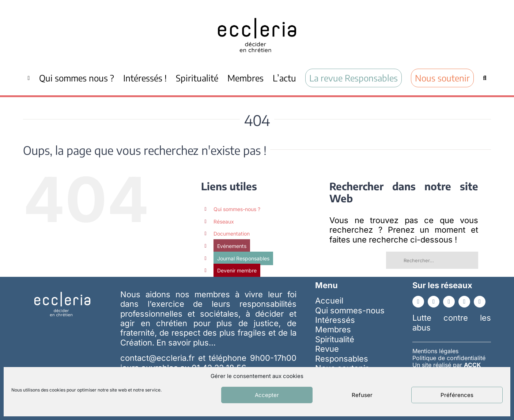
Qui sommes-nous (350, 310)
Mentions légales (435, 351)
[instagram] (464, 302)
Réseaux (224, 222)
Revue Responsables (342, 354)
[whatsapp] (480, 302)
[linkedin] (434, 302)
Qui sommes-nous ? (237, 209)
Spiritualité (335, 339)
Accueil (329, 301)
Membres (333, 329)
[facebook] (418, 302)
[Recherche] (485, 78)
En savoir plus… (186, 343)
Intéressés (335, 320)
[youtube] (449, 302)
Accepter (267, 395)
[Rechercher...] (432, 260)
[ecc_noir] (257, 11)
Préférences (457, 395)
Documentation (232, 234)
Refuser (362, 395)
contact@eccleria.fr (159, 358)
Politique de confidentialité (449, 358)
